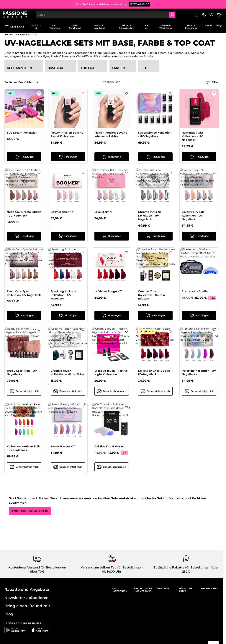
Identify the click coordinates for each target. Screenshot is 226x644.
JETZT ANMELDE (140, 4)
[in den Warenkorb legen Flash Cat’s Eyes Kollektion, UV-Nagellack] (24, 315)
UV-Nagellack (54, 27)
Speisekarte (14, 27)
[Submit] (175, 14)
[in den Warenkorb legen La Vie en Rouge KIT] (112, 315)
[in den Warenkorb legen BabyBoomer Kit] (68, 236)
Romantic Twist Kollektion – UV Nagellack (193, 136)
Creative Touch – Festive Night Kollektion (111, 373)
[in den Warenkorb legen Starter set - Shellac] (199, 315)
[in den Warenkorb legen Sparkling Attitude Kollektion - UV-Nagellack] (68, 315)
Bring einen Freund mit (27, 606)
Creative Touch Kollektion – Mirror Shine (68, 373)
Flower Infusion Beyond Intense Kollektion (111, 134)
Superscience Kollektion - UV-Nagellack (155, 134)
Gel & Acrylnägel (75, 27)
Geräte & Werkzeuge (166, 27)
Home (8, 35)
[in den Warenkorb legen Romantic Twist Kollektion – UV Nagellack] (199, 157)
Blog (219, 25)
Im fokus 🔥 (36, 27)
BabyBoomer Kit (62, 212)
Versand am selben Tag (99, 567)
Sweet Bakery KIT (63, 446)
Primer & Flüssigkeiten (127, 27)
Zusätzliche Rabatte (169, 567)
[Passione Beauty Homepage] (17, 14)
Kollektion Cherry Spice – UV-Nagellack (155, 373)
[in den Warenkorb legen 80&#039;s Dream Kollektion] (24, 157)
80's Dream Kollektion (22, 133)
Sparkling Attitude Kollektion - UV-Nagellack (64, 295)
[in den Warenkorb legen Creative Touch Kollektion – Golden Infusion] (155, 315)
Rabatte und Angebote (27, 589)
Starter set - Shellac (195, 291)
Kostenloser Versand (24, 567)
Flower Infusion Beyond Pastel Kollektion (67, 134)
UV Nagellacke (22, 35)
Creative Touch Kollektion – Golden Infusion (152, 295)
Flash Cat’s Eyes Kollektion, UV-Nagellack (24, 293)
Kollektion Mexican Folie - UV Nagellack (24, 448)
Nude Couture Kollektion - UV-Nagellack (24, 214)
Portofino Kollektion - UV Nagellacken (199, 373)
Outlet (209, 25)
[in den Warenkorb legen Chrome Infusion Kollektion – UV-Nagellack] (155, 236)
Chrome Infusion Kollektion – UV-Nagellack (150, 216)
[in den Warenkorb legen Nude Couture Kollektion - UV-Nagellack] (24, 236)
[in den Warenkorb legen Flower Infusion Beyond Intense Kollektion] (112, 157)
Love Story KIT (104, 212)
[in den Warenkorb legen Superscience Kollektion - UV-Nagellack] (155, 157)
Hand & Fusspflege (191, 27)
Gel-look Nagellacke (99, 27)
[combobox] (108, 14)
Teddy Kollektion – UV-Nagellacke (22, 373)
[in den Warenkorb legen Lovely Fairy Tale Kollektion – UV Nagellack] (199, 236)
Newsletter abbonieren (27, 598)
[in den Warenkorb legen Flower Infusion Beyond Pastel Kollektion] (68, 157)
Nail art (147, 27)
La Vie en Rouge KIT (108, 291)
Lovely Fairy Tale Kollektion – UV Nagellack (193, 216)
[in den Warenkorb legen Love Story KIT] (112, 236)
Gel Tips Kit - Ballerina (110, 446)
